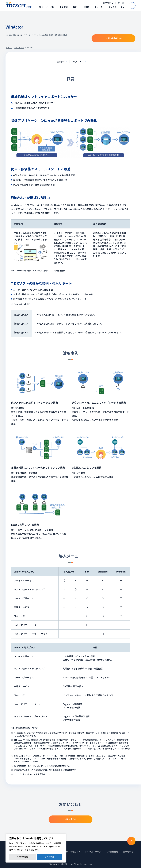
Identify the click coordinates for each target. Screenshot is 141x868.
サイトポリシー (18, 850)
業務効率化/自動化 (61, 35)
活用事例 (60, 61)
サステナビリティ (116, 7)
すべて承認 (50, 857)
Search (135, 5)
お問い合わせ (108, 3)
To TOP (131, 837)
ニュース (99, 7)
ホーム (10, 48)
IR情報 (86, 7)
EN (123, 3)
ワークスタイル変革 (41, 35)
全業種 (51, 35)
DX (7, 35)
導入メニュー (78, 61)
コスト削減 (12, 35)
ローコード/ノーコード (25, 35)
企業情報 (63, 7)
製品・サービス (47, 7)
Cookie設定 (23, 857)
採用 (75, 7)
